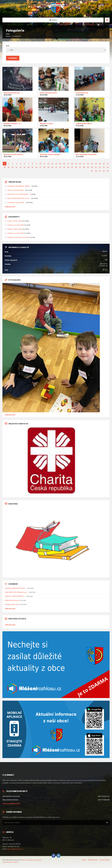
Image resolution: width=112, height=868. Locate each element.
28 (5, 167)
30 (13, 167)
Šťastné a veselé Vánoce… (14, 154)
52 (100, 167)
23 (92, 164)
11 (44, 164)
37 (40, 167)
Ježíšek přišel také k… (84, 124)
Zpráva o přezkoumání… (16, 190)
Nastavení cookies (13, 862)
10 (40, 164)
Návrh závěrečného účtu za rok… (19, 198)
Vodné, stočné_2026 (14, 221)
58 (104, 171)
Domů (84, 860)
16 (64, 164)
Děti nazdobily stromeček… (87, 154)
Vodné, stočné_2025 (14, 229)
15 (60, 164)
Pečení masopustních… (49, 93)
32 (20, 167)
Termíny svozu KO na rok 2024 (18, 237)
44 (68, 167)
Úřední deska (93, 860)
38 (44, 167)
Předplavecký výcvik (12, 604)
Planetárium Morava (12, 600)
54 (108, 167)
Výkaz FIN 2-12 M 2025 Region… (18, 194)
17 (68, 164)
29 (9, 167)
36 (36, 167)
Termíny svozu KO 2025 (16, 233)
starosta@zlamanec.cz (15, 849)
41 (56, 167)
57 (100, 171)
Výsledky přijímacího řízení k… (16, 588)
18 (72, 164)
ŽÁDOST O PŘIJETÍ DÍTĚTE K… (15, 596)
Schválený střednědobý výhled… (19, 186)
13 (52, 164)
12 (48, 164)
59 (108, 171)
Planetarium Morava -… (13, 93)
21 (84, 164)
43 (64, 167)
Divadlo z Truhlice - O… (13, 124)
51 (96, 167)
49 (88, 167)
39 (48, 167)
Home (8, 36)
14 (56, 164)
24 (96, 164)
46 (76, 167)
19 (76, 164)
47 (80, 167)
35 (32, 167)
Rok (56, 49)
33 (24, 167)
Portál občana (105, 860)
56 (96, 171)
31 (16, 167)
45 (72, 167)
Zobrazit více (10, 207)
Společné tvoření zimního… (51, 154)
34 (28, 167)
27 (108, 164)
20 (80, 164)
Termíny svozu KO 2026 (16, 225)
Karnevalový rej (82, 93)
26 (104, 164)
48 (84, 167)
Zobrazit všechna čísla (11, 804)
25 (100, 164)
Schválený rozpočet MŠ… (16, 202)
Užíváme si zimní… (47, 124)
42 (60, 167)
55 (92, 171)
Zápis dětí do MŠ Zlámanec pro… (17, 592)
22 (88, 164)
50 (92, 167)
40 (52, 167)
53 (104, 167)
